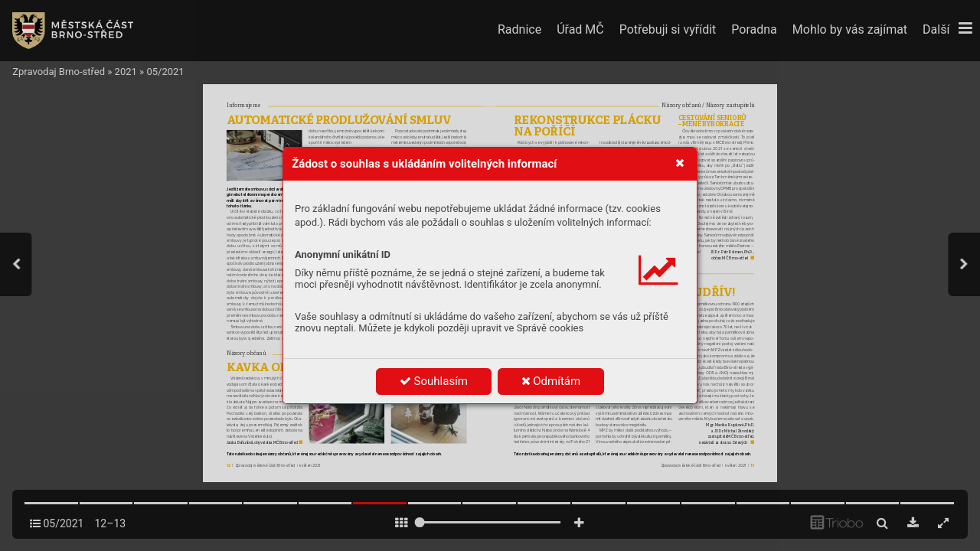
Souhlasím (434, 381)
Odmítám (551, 381)
